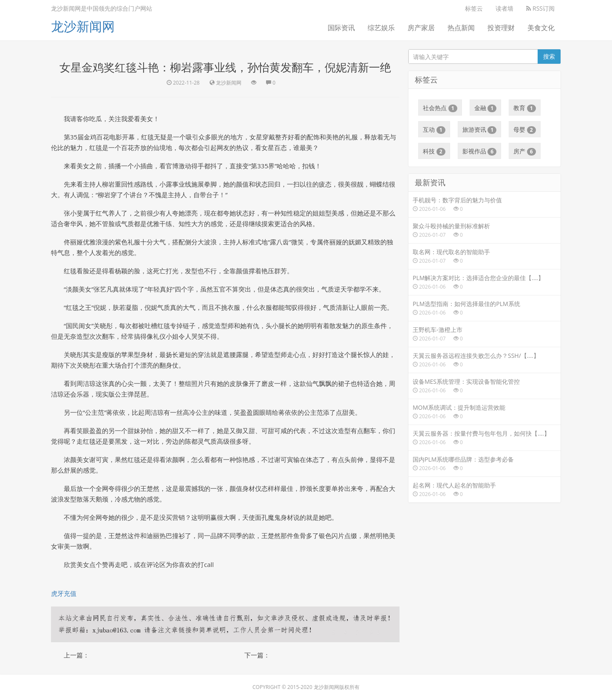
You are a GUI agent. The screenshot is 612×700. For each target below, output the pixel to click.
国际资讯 (341, 28)
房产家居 (421, 28)
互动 (434, 130)
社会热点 (440, 108)
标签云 (474, 8)
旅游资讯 (480, 130)
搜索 (549, 56)
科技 (434, 151)
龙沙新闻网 (83, 26)
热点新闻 (461, 28)
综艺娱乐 (381, 28)
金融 (486, 108)
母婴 (525, 130)
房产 (525, 151)
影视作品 (480, 151)
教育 (525, 108)
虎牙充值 (64, 593)
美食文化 (541, 28)
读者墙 (504, 8)
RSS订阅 (540, 8)
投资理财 (501, 28)
